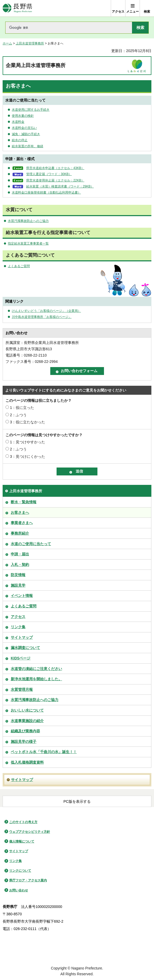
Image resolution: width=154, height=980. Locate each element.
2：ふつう (18, 415)
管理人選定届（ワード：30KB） (49, 174)
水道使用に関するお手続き (31, 110)
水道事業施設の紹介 (27, 721)
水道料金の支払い (24, 128)
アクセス (18, 617)
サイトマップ (22, 637)
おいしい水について (27, 710)
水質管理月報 (22, 689)
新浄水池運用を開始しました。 (36, 679)
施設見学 (18, 585)
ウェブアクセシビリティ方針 (30, 832)
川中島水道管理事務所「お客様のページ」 (42, 317)
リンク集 (18, 627)
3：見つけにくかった (27, 456)
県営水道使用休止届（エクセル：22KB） (55, 180)
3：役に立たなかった (27, 422)
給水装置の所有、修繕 (27, 146)
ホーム (7, 43)
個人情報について (22, 841)
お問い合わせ (19, 890)
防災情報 (18, 575)
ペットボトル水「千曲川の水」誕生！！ (44, 752)
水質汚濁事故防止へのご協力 (28, 221)
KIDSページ (21, 658)
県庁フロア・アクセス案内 (28, 880)
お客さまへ (20, 512)
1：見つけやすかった (27, 442)
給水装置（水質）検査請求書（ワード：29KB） (60, 186)
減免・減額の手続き (26, 134)
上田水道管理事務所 (30, 43)
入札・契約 (20, 565)
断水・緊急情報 (24, 502)
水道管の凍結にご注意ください (36, 669)
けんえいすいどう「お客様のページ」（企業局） (46, 311)
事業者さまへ (22, 523)
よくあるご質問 (19, 266)
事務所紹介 (20, 533)
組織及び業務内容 (25, 731)
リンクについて (20, 871)
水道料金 (18, 122)
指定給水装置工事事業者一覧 (28, 243)
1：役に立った (22, 408)
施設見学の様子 (24, 742)
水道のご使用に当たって (31, 544)
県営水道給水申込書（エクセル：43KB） (55, 168)
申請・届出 (20, 554)
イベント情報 (22, 596)
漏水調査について (25, 648)
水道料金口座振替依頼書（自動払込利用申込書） (46, 192)
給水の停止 (20, 140)
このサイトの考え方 (23, 822)
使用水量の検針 (23, 116)
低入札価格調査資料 (27, 762)
